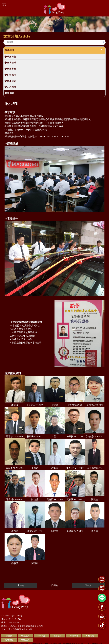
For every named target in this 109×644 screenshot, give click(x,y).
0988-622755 (15, 622)
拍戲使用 (12, 75)
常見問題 (90, 636)
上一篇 (21, 585)
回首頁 (9, 636)
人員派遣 (12, 87)
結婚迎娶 (12, 57)
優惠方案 (25, 636)
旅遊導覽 (12, 69)
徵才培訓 (12, 81)
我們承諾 (41, 636)
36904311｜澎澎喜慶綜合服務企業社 (26, 626)
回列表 (55, 585)
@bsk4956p (17, 616)
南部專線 (102, 589)
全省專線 (102, 579)
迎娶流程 (9, 640)
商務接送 (12, 63)
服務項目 (10, 50)
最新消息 (10, 93)
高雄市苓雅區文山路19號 (20, 629)
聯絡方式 (25, 640)
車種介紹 (74, 636)
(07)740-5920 (15, 619)
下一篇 (88, 585)
